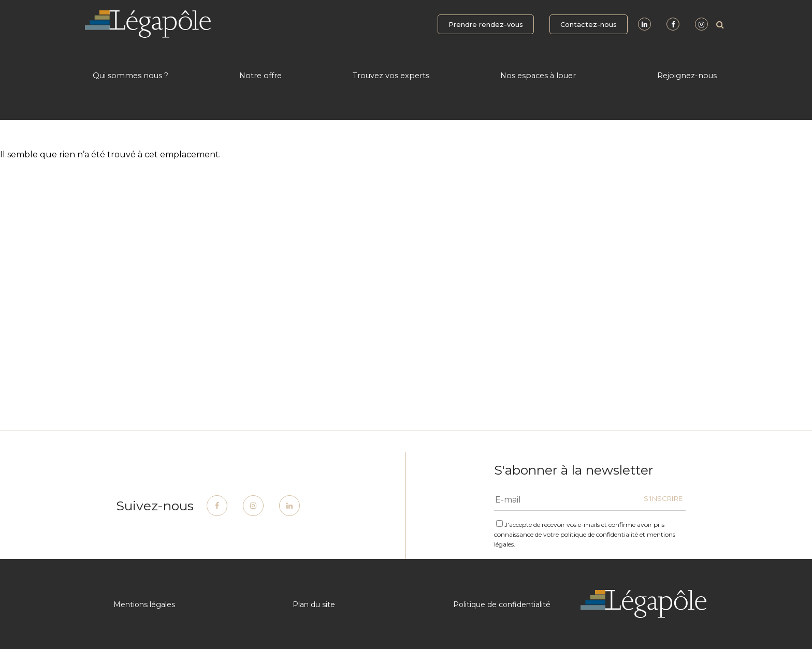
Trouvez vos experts (391, 76)
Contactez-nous (589, 24)
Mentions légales (144, 604)
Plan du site (314, 604)
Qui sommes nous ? (130, 76)
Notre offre (260, 76)
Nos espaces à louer (538, 76)
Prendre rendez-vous (486, 24)
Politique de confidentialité (502, 604)
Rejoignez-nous (687, 76)
